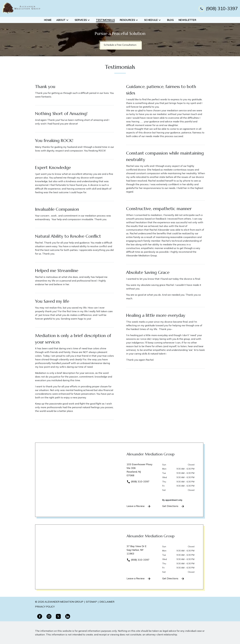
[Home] (48, 20)
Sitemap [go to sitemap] (91, 602)
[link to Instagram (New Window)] (49, 616)
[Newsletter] (187, 20)
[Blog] (170, 20)
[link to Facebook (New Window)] (40, 616)
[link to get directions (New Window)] (142, 471)
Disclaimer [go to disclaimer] (107, 602)
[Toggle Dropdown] (68, 20)
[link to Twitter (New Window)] (58, 616)
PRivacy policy (45, 607)
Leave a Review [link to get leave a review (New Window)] (139, 506)
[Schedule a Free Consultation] (120, 45)
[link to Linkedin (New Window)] (68, 616)
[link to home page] (21, 8)
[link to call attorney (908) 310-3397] (218, 8)
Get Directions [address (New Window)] (173, 506)
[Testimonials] (105, 20)
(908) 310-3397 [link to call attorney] (138, 481)
